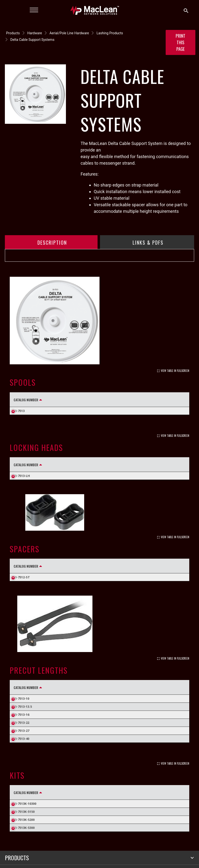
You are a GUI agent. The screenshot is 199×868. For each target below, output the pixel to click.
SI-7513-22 (21, 736)
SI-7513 (19, 411)
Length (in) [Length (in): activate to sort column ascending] (58, 694)
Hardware (35, 33)
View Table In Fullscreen (175, 371)
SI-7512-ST (22, 584)
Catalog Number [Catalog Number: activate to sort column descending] (26, 400)
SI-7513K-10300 (25, 817)
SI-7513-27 (21, 744)
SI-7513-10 (21, 712)
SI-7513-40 (21, 752)
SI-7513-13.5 (23, 720)
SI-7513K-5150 (24, 825)
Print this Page (181, 42)
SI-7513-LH (22, 476)
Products (13, 33)
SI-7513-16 (21, 728)
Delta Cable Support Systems (32, 40)
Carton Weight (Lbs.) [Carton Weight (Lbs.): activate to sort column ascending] (159, 400)
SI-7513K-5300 (24, 841)
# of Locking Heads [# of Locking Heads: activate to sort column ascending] (107, 806)
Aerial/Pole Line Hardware (69, 33)
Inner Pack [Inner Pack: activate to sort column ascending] (119, 465)
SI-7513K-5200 (24, 833)
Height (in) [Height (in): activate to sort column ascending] (58, 566)
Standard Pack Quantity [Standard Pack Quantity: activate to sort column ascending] (107, 400)
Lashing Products (110, 33)
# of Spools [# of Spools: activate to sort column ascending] (66, 806)
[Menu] (34, 10)
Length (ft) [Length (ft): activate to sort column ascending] (64, 400)
